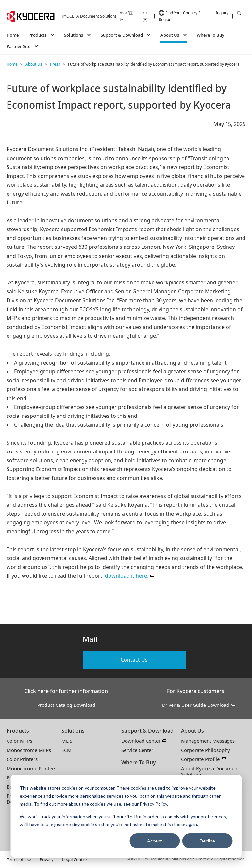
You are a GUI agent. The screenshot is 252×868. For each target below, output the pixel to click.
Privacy (47, 859)
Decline (207, 841)
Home (13, 35)
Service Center (137, 750)
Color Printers (22, 759)
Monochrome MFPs (29, 750)
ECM (67, 750)
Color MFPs (19, 741)
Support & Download (147, 731)
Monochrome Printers (31, 768)
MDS (67, 741)
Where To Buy (210, 35)
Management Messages (208, 741)
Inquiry (222, 13)
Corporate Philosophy (206, 750)
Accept (155, 841)
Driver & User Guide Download (196, 705)
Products (18, 731)
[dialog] (126, 816)
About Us (193, 731)
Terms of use (19, 859)
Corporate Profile (200, 759)
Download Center (141, 741)
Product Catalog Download (66, 705)
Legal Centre (74, 859)
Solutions (73, 731)
